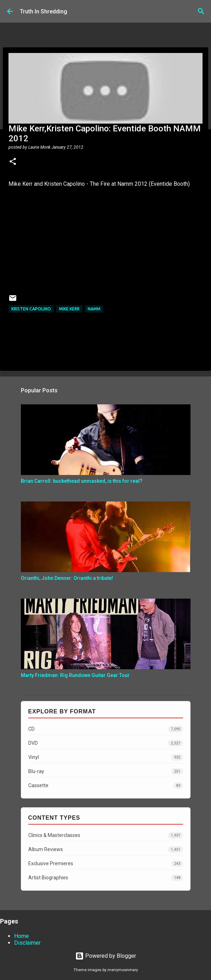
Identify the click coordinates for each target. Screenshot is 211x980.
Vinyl (106, 757)
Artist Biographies (106, 878)
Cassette (106, 786)
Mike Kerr (69, 309)
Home (22, 936)
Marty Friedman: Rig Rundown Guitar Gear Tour (75, 675)
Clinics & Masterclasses (106, 835)
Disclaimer (27, 943)
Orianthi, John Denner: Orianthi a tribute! (67, 578)
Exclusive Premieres (106, 864)
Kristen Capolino (31, 309)
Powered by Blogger (106, 956)
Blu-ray (106, 771)
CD (106, 729)
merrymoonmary (123, 970)
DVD (106, 743)
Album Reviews (106, 850)
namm (94, 309)
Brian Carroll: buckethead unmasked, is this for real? (82, 481)
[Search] (201, 11)
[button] (13, 162)
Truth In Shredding (43, 11)
